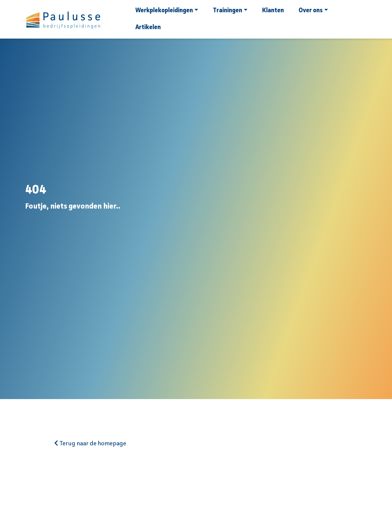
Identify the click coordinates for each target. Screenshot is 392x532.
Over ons (313, 11)
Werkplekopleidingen (167, 11)
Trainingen (230, 11)
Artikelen (148, 28)
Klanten (273, 11)
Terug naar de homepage (90, 444)
